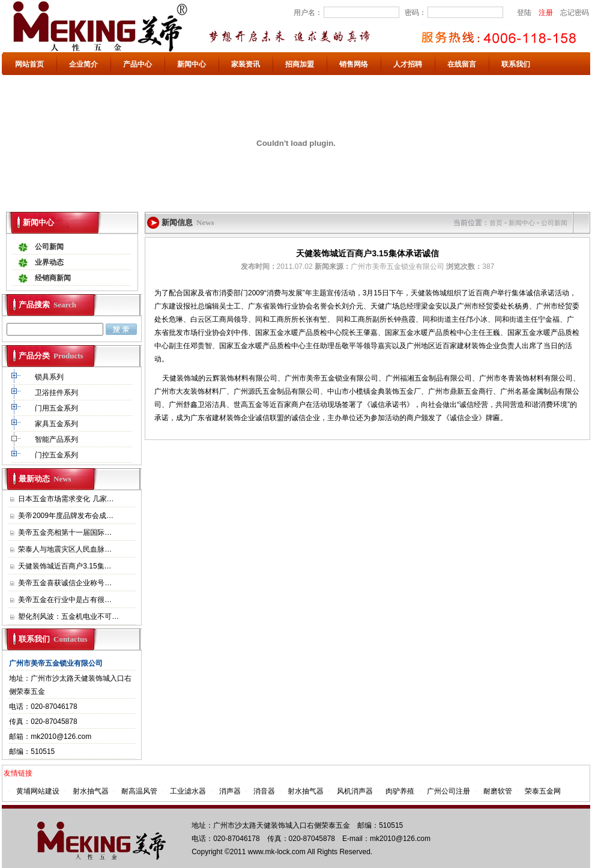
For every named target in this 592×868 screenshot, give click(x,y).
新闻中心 (192, 64)
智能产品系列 (57, 439)
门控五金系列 (57, 455)
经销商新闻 (53, 278)
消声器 (230, 791)
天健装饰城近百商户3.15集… (65, 566)
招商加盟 (300, 64)
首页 (496, 223)
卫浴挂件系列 (57, 393)
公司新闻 (49, 247)
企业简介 (83, 64)
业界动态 (49, 262)
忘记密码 (575, 13)
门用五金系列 (57, 408)
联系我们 (516, 64)
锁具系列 (50, 377)
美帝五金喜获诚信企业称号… (65, 583)
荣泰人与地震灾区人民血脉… (65, 549)
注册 (546, 13)
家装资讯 (246, 64)
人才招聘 (408, 64)
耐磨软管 (498, 791)
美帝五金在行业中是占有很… (65, 600)
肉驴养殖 (400, 791)
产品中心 (137, 64)
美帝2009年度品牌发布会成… (66, 516)
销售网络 (354, 64)
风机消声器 (355, 791)
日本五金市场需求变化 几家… (66, 499)
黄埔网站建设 (38, 791)
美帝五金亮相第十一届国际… (65, 532)
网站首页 (29, 64)
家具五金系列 (57, 424)
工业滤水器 (188, 791)
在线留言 (462, 64)
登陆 (524, 13)
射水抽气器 (91, 791)
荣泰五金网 (543, 791)
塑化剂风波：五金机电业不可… (68, 616)
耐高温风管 (139, 791)
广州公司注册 (449, 791)
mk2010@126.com (61, 737)
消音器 (264, 791)
